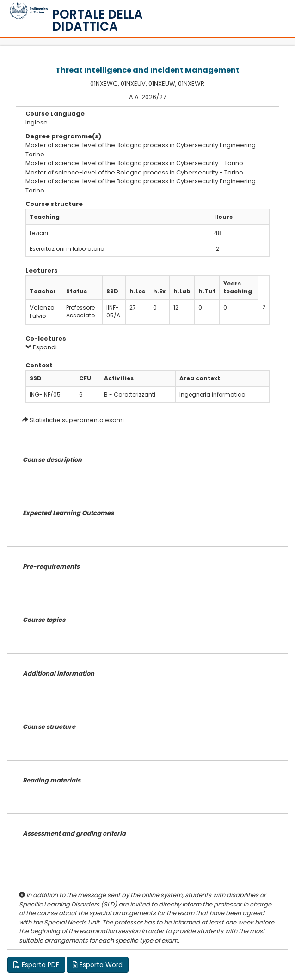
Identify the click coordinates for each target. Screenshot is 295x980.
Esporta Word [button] (98, 965)
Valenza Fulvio (42, 312)
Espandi (41, 347)
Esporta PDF (36, 965)
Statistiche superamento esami (77, 420)
